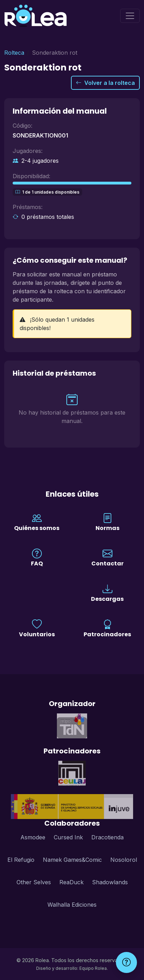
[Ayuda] (126, 962)
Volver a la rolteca (105, 83)
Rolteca (14, 53)
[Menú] (130, 16)
